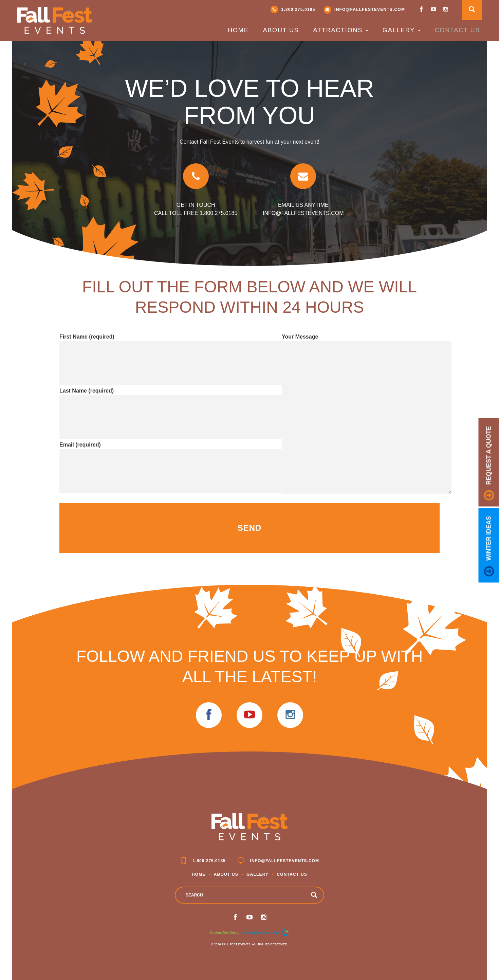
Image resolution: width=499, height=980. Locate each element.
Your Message (367, 414)
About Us (281, 30)
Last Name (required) (154, 404)
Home (238, 30)
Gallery (402, 30)
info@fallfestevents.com (365, 10)
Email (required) (154, 458)
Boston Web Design (225, 933)
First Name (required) (154, 350)
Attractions (341, 30)
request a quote (489, 463)
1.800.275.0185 (293, 10)
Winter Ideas (489, 546)
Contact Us (457, 30)
